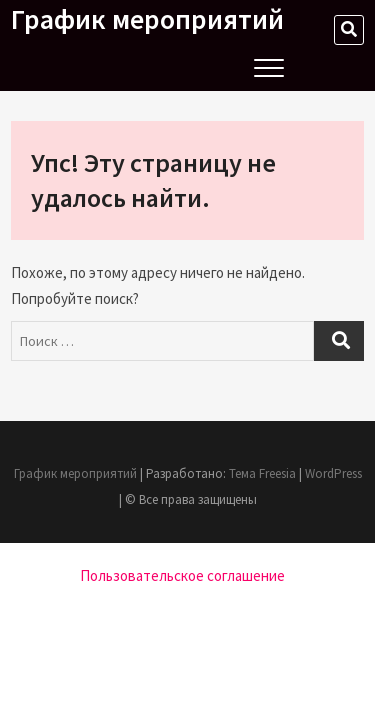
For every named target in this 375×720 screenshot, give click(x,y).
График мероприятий (147, 19)
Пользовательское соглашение (182, 575)
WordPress (333, 473)
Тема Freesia (262, 473)
